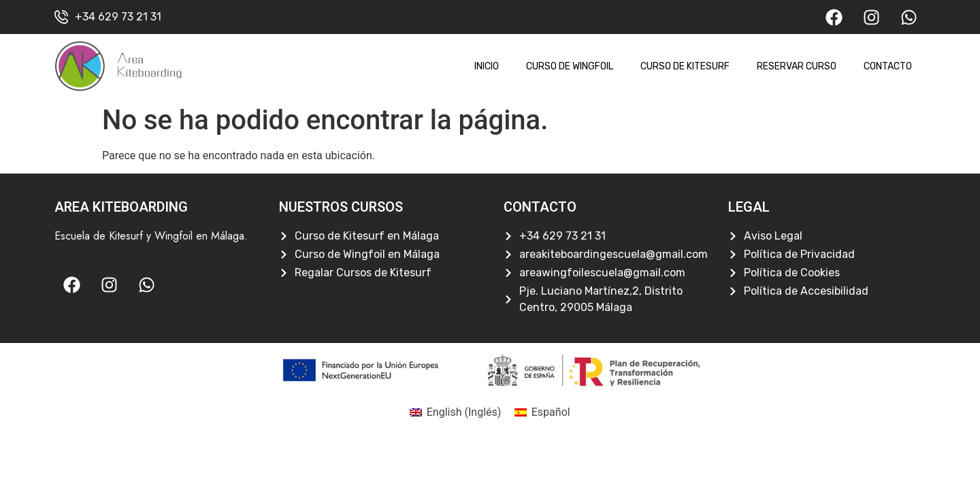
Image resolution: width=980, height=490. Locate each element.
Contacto (888, 66)
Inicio (487, 66)
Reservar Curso (797, 66)
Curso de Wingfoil (570, 66)
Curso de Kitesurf (685, 66)
